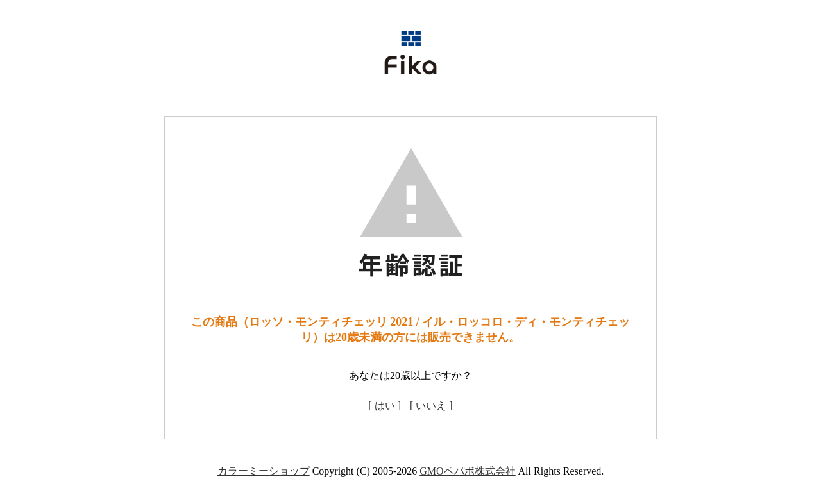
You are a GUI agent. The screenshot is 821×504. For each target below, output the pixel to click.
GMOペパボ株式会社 (467, 471)
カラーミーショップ (264, 471)
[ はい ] (385, 406)
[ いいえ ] (431, 406)
